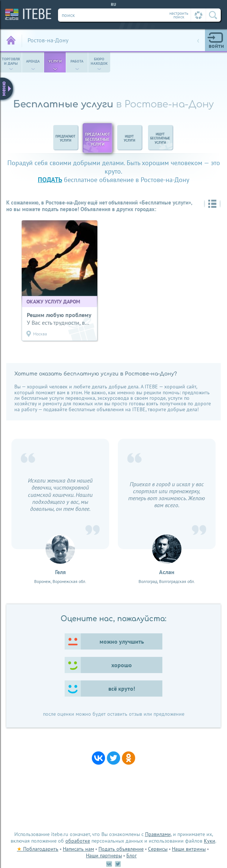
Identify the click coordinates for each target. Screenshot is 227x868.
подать (50, 180)
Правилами (158, 834)
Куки (210, 841)
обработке (78, 841)
